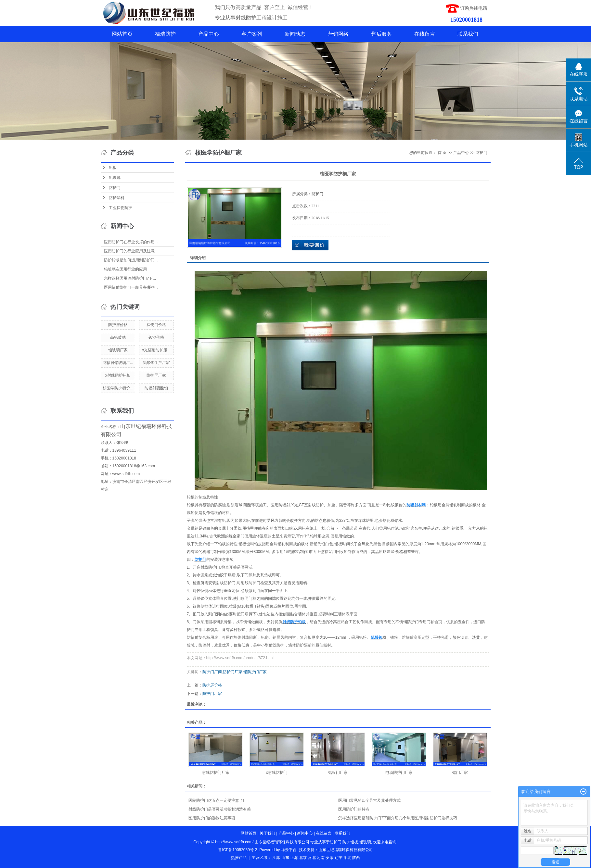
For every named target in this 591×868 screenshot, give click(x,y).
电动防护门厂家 (399, 773)
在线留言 (425, 34)
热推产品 (239, 858)
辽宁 (339, 858)
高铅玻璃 (118, 337)
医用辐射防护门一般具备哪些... (131, 287)
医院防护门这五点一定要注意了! (216, 800)
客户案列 (252, 34)
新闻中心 (305, 833)
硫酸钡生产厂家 (156, 363)
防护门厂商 (212, 672)
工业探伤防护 (121, 208)
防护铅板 (350, 842)
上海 (294, 858)
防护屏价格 (118, 325)
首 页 (442, 153)
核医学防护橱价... (118, 388)
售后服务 (381, 34)
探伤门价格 (156, 325)
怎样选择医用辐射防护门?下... (130, 278)
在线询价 (310, 245)
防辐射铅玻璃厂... (118, 363)
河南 (321, 858)
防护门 (115, 188)
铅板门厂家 (338, 773)
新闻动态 (295, 34)
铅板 (113, 168)
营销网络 (338, 34)
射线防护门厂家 (216, 773)
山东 (285, 858)
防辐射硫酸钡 (156, 388)
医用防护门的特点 (354, 809)
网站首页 (122, 34)
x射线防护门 (277, 773)
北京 (303, 858)
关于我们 (267, 833)
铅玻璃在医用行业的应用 (125, 269)
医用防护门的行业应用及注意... (131, 251)
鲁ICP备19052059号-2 (238, 850)
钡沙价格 (156, 337)
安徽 (329, 858)
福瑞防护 (165, 34)
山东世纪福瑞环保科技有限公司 (346, 850)
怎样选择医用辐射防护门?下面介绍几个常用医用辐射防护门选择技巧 (398, 818)
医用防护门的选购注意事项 (212, 818)
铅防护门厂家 (255, 672)
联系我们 (468, 34)
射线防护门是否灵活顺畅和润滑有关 (220, 809)
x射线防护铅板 (118, 375)
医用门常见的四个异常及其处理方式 (369, 800)
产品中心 (209, 34)
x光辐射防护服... (156, 350)
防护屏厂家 (156, 375)
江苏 (276, 858)
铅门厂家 (460, 773)
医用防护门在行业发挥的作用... (131, 242)
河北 (312, 858)
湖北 (347, 858)
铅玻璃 (115, 178)
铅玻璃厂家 (118, 350)
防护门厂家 (233, 672)
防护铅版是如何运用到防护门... (131, 260)
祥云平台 (289, 850)
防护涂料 (117, 198)
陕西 (356, 858)
